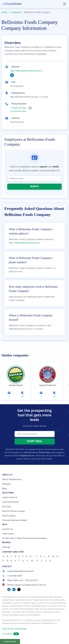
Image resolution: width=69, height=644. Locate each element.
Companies (16, 12)
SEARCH (35, 186)
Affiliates (6, 484)
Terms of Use (29, 453)
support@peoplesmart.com (18, 571)
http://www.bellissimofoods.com (25, 71)
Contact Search (10, 497)
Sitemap (6, 547)
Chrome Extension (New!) (15, 520)
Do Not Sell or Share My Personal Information (25, 538)
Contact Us (8, 529)
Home (4, 12)
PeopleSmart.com (27, 456)
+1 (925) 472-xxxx (18, 108)
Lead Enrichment (11, 502)
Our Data (7, 507)
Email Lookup (9, 516)
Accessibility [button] (11, 634)
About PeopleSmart (12, 479)
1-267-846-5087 (12, 576)
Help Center (8, 534)
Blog (4, 489)
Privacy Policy (45, 453)
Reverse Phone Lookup (13, 511)
